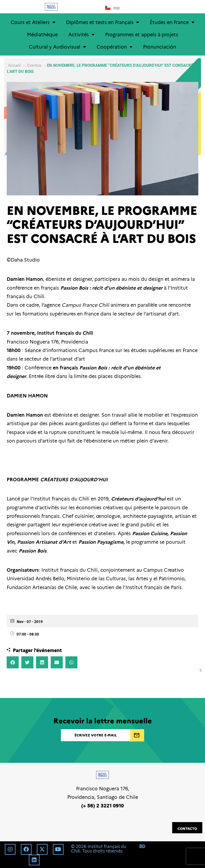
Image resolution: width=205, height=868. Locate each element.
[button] (13, 662)
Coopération (115, 47)
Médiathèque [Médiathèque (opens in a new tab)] (42, 34)
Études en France (172, 22)
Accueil (15, 65)
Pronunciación (160, 47)
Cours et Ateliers (33, 22)
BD (142, 846)
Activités (81, 34)
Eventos (34, 65)
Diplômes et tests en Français (102, 22)
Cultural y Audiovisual (57, 47)
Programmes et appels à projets (142, 34)
